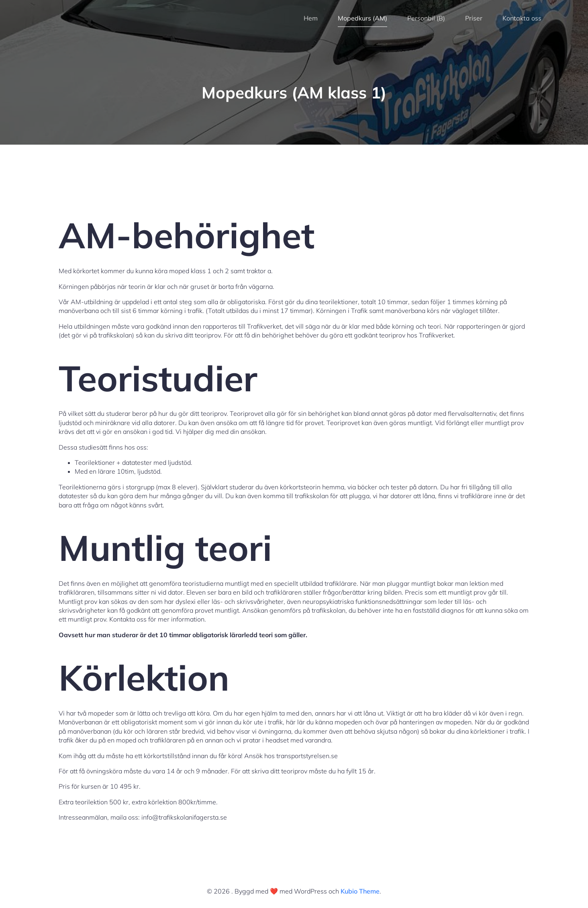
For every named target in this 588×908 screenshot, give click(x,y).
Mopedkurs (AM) (362, 18)
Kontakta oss (522, 18)
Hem (311, 18)
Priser (474, 18)
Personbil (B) (426, 18)
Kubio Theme (360, 891)
